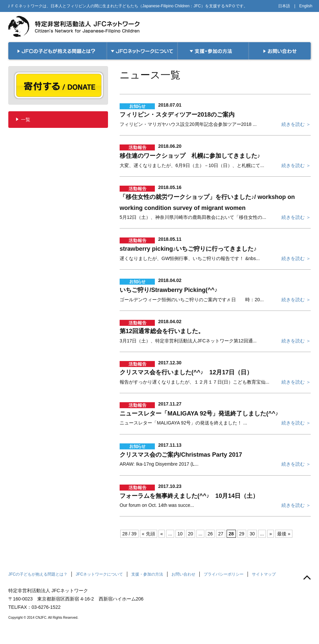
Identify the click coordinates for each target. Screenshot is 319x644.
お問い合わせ (183, 574)
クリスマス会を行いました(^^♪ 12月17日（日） (186, 372)
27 (221, 534)
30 (252, 534)
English (306, 6)
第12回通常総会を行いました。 (162, 331)
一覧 (26, 120)
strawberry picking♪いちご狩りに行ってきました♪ (188, 249)
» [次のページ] (270, 534)
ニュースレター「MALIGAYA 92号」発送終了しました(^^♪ (199, 414)
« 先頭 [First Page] (149, 534)
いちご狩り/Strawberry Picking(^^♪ (169, 290)
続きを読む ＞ (296, 124)
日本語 (284, 6)
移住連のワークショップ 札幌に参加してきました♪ (190, 156)
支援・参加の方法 (147, 574)
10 (180, 534)
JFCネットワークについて (99, 574)
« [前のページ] (162, 534)
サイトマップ (264, 574)
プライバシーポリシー (224, 574)
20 (191, 534)
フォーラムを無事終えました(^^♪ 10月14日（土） (189, 496)
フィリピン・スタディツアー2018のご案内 (177, 115)
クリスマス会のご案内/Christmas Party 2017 (181, 455)
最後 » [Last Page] (284, 534)
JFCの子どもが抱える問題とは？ (38, 574)
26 (210, 534)
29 (242, 534)
